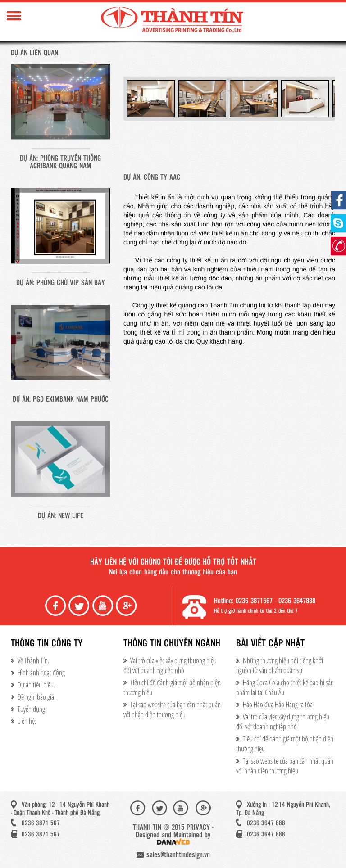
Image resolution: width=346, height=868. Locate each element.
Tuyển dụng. (32, 709)
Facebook (56, 606)
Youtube (104, 606)
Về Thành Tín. (33, 660)
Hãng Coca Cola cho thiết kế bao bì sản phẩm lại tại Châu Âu (285, 687)
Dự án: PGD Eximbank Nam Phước (61, 400)
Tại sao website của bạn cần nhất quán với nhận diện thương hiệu (172, 710)
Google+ (127, 606)
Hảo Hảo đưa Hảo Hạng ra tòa (278, 705)
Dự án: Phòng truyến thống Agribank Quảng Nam (60, 163)
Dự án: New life (61, 516)
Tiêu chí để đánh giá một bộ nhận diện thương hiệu (172, 687)
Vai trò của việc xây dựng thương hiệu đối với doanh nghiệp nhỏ (170, 665)
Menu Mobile (14, 16)
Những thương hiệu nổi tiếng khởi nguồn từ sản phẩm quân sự (280, 665)
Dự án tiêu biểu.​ (36, 685)
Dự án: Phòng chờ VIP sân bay (61, 283)
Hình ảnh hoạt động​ (41, 673)
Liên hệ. (27, 721)
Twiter (80, 606)
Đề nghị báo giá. (36, 697)
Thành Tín (173, 20)
